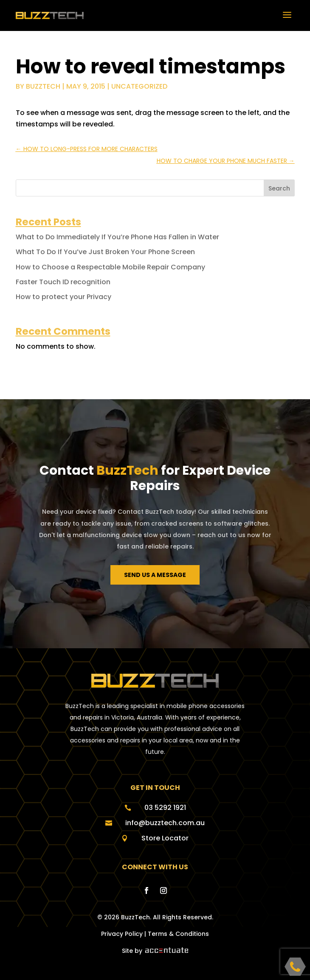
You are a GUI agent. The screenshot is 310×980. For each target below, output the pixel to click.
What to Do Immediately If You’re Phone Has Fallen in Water (117, 237)
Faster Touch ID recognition (63, 282)
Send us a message (155, 575)
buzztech (43, 86)
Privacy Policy (122, 934)
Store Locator (165, 838)
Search (279, 188)
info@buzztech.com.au (165, 823)
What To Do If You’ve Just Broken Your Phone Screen (105, 252)
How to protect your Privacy (63, 297)
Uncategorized (139, 86)
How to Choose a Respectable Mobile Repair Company (110, 267)
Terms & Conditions (178, 934)
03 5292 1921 (165, 808)
